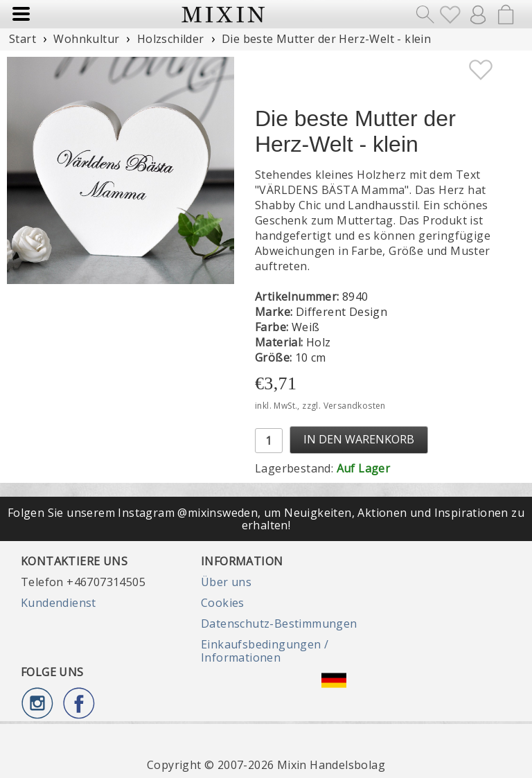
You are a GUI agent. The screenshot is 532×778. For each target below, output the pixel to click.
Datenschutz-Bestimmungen (279, 624)
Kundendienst (59, 603)
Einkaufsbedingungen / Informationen (265, 651)
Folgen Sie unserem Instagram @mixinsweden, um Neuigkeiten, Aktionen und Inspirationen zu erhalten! (266, 519)
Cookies (223, 603)
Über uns (226, 582)
